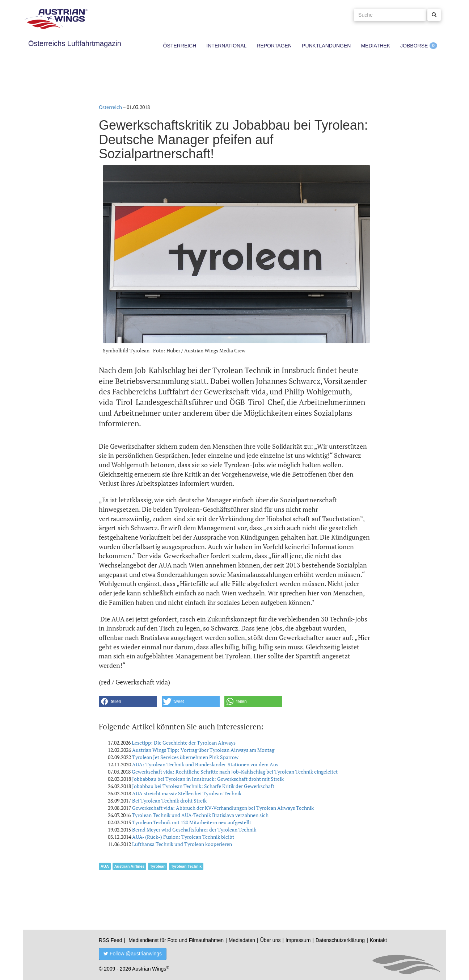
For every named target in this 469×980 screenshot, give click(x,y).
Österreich (180, 46)
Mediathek (375, 46)
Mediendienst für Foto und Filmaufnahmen (176, 940)
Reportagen (274, 46)
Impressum (298, 940)
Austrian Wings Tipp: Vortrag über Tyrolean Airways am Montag (203, 750)
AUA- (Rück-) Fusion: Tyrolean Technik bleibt (183, 837)
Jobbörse (414, 46)
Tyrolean (158, 866)
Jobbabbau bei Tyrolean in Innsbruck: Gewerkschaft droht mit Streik (208, 779)
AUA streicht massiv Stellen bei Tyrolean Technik (187, 793)
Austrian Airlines (130, 866)
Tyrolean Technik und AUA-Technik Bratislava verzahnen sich (200, 815)
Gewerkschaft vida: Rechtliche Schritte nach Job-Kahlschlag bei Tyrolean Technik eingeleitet (235, 772)
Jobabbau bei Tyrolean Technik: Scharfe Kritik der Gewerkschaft (203, 786)
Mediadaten (242, 940)
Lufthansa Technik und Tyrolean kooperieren (182, 844)
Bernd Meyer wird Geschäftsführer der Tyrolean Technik (194, 830)
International (226, 46)
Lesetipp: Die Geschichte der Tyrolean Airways (184, 743)
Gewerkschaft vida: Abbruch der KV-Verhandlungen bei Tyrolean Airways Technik (223, 808)
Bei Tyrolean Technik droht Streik (169, 801)
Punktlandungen (326, 46)
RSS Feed (111, 940)
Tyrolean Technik (186, 866)
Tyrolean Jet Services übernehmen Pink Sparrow (185, 757)
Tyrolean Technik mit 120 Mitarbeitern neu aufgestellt (192, 822)
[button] (128, 702)
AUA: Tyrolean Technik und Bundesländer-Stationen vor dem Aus (205, 764)
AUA (105, 866)
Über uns (271, 940)
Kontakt (378, 940)
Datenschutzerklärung (340, 940)
